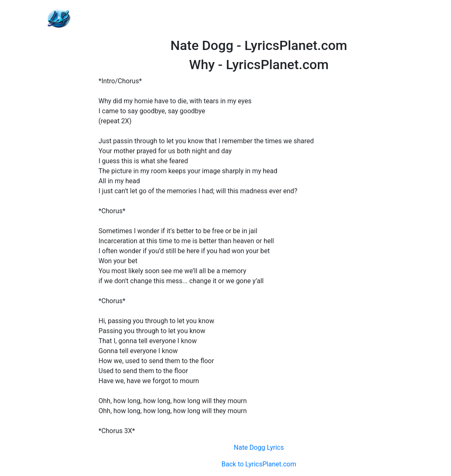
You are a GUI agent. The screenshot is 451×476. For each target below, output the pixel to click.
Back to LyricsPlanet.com (259, 464)
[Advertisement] (259, 19)
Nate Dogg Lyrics (259, 447)
